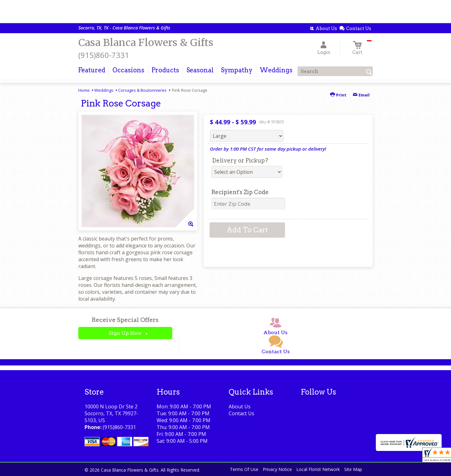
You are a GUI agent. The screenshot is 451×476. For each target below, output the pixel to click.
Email (361, 95)
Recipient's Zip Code (240, 192)
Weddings (104, 90)
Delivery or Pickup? (240, 160)
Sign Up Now (125, 333)
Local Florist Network (318, 469)
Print (338, 95)
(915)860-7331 (104, 55)
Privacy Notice (277, 469)
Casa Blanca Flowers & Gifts (146, 43)
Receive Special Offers (125, 320)
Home (84, 90)
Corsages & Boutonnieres (142, 90)
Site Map (353, 469)
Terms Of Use (244, 469)
